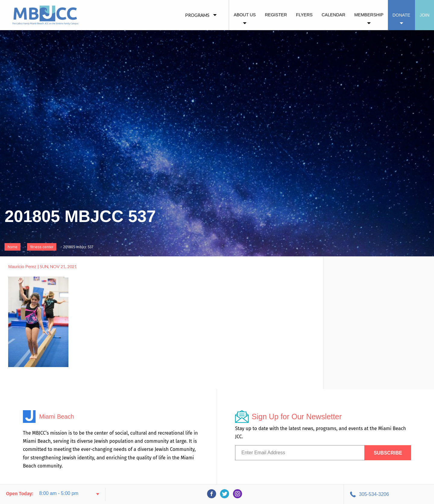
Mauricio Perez (22, 267)
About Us (245, 15)
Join (425, 15)
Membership (369, 15)
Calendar (333, 15)
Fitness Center (42, 247)
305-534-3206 (374, 494)
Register (276, 15)
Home (13, 247)
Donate (401, 15)
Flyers (304, 15)
